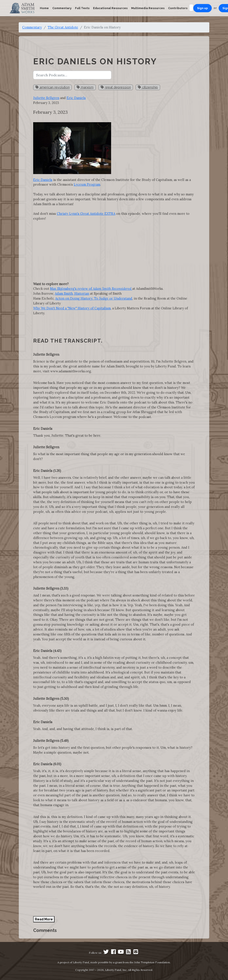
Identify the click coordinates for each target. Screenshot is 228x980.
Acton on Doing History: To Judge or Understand (94, 298)
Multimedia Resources (148, 8)
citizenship (148, 87)
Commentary (62, 8)
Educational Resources (110, 8)
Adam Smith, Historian (72, 293)
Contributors (178, 8)
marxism (85, 87)
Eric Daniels (76, 98)
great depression (116, 87)
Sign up (203, 8)
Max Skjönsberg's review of (91, 289)
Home (44, 8)
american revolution (53, 87)
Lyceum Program (87, 184)
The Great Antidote (63, 27)
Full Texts (82, 8)
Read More (44, 919)
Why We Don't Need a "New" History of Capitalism (72, 308)
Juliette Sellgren (46, 98)
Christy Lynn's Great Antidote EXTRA (86, 214)
